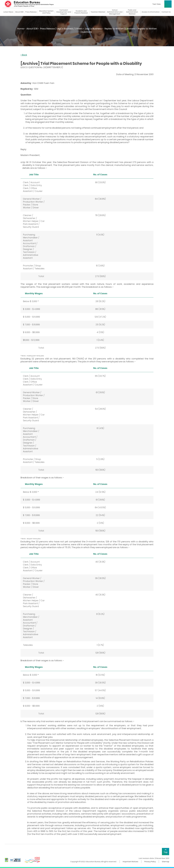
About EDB (19, 12)
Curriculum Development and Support (64, 12)
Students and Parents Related (81, 12)
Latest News (8, 12)
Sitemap (166, 862)
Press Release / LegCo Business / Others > (62, 29)
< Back (24, 55)
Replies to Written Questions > (121, 29)
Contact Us (166, 12)
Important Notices (130, 862)
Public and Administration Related (132, 12)
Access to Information (151, 12)
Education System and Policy (46, 12)
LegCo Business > (94, 29)
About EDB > (33, 29)
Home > (21, 29)
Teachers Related (98, 12)
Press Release (31, 12)
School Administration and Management (115, 12)
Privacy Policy (150, 862)
